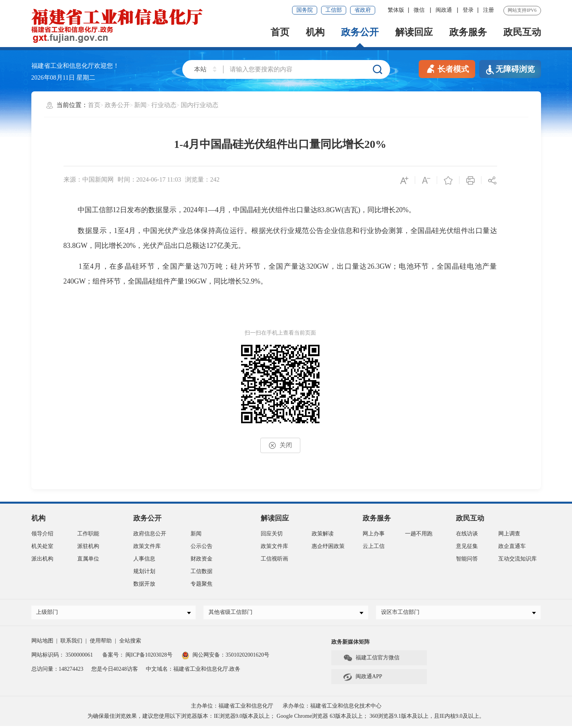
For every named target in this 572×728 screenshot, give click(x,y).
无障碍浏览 (510, 70)
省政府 (363, 10)
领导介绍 (42, 534)
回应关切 (272, 534)
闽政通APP (363, 679)
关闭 (280, 445)
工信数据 (202, 571)
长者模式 (447, 68)
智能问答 (467, 559)
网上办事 (374, 534)
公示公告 (202, 546)
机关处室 (42, 546)
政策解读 (323, 534)
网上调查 (509, 534)
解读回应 (414, 32)
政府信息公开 (150, 534)
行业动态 (164, 105)
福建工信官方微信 (371, 660)
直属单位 (88, 559)
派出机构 (42, 559)
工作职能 (88, 534)
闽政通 (445, 10)
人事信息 (144, 559)
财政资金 (202, 559)
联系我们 (71, 643)
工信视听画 (274, 559)
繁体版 (396, 10)
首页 (280, 32)
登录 (468, 10)
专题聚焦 (202, 584)
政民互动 (522, 32)
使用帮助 (101, 643)
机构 (315, 32)
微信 (420, 10)
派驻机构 (88, 546)
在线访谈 (467, 534)
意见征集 (467, 546)
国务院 (305, 10)
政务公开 (360, 32)
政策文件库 (147, 546)
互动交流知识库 (518, 559)
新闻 (140, 105)
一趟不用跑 (419, 534)
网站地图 (42, 643)
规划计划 (144, 571)
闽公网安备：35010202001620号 (225, 657)
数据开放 (144, 584)
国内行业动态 (200, 105)
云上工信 (374, 546)
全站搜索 (130, 643)
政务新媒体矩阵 (350, 644)
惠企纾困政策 (328, 546)
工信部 (334, 10)
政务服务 (468, 32)
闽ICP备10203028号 (149, 657)
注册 (488, 10)
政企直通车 (512, 546)
